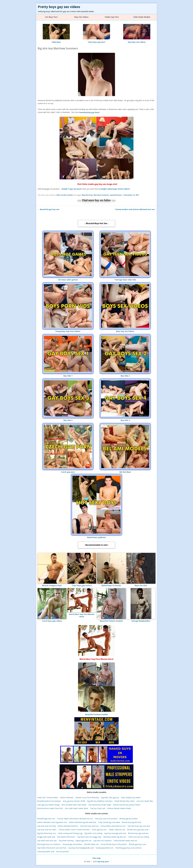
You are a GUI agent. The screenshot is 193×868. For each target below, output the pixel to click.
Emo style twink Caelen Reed (76, 808)
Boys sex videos (81, 17)
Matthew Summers (101, 195)
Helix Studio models (65, 195)
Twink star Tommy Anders (48, 797)
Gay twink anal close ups (47, 841)
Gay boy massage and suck (115, 833)
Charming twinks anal (46, 852)
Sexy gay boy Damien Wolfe (74, 801)
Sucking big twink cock (105, 848)
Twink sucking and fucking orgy (70, 833)
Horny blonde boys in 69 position (114, 844)
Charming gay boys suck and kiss (128, 848)
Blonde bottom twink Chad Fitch (50, 808)
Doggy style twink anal (46, 837)
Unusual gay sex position (72, 844)
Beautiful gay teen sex (46, 819)
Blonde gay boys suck (138, 844)
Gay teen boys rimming (46, 826)
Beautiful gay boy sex (48, 209)
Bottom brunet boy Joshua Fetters (127, 805)
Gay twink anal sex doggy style (89, 837)
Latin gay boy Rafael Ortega (48, 805)
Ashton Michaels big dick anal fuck (83, 822)
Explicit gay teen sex (83, 841)
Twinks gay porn (112, 17)
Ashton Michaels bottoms (68, 826)
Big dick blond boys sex (46, 833)
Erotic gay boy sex (99, 830)
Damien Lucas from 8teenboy (87, 797)
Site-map (96, 858)
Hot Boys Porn (51, 17)
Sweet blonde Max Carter (125, 801)
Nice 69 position (63, 852)
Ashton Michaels (67, 797)
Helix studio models (142, 17)
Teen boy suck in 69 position (106, 819)
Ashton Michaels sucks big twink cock (52, 822)
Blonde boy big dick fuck (132, 822)
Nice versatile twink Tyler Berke (74, 805)
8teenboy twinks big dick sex (115, 837)
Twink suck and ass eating (138, 837)
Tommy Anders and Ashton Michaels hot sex (136, 209)
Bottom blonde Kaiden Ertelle (119, 808)
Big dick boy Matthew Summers (100, 801)
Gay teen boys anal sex (89, 826)
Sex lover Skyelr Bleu (145, 801)
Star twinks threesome (66, 837)
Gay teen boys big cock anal (139, 826)
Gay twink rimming (66, 841)
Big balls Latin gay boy (110, 797)
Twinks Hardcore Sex (117, 830)
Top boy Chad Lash (98, 808)
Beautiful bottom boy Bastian (49, 801)
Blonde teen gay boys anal (138, 830)
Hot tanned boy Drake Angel (100, 805)
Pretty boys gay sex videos (59, 7)
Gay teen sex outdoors (103, 841)
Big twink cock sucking (93, 833)
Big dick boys (88, 195)
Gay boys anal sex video (47, 830)
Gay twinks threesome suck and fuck (52, 848)
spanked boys (116, 195)
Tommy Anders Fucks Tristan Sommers (74, 830)
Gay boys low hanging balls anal (81, 848)
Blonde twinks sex (92, 844)
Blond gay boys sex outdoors (49, 844)
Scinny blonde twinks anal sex (125, 841)
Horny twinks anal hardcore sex (113, 826)
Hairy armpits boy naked (131, 797)
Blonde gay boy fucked (129, 819)
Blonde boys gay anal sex (138, 833)
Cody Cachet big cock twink (109, 822)
